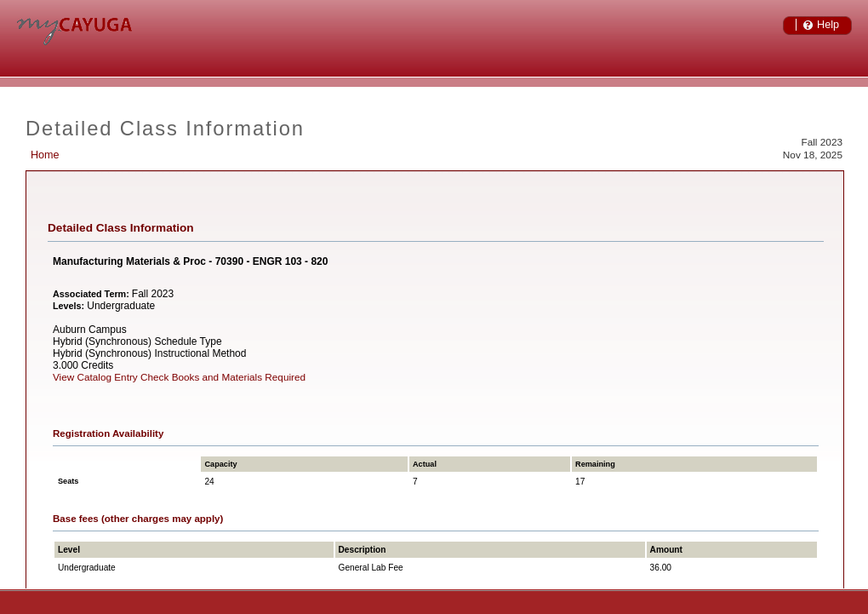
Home (45, 155)
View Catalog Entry (95, 377)
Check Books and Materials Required (223, 377)
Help (828, 25)
